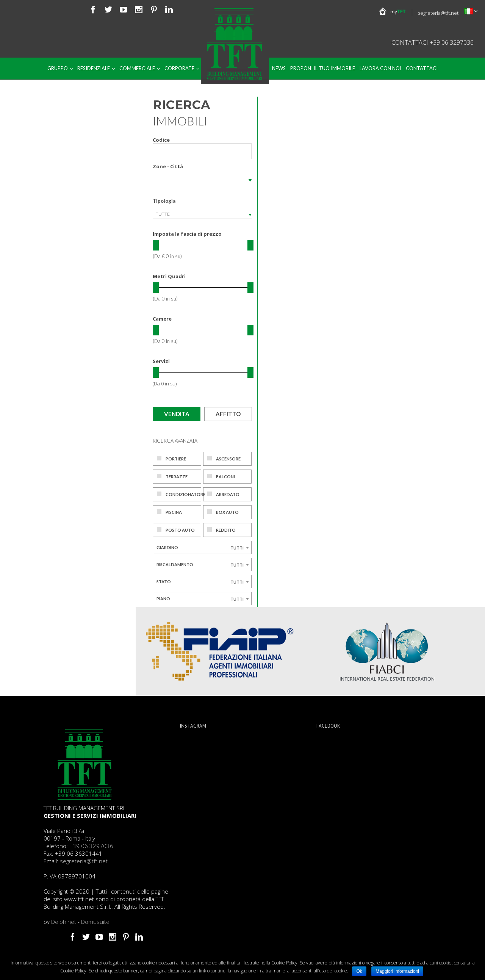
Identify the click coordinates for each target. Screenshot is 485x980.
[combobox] (202, 214)
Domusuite (95, 922)
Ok (359, 971)
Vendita (177, 414)
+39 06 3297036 (91, 846)
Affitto (228, 414)
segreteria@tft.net (438, 13)
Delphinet (64, 922)
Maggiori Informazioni (397, 971)
